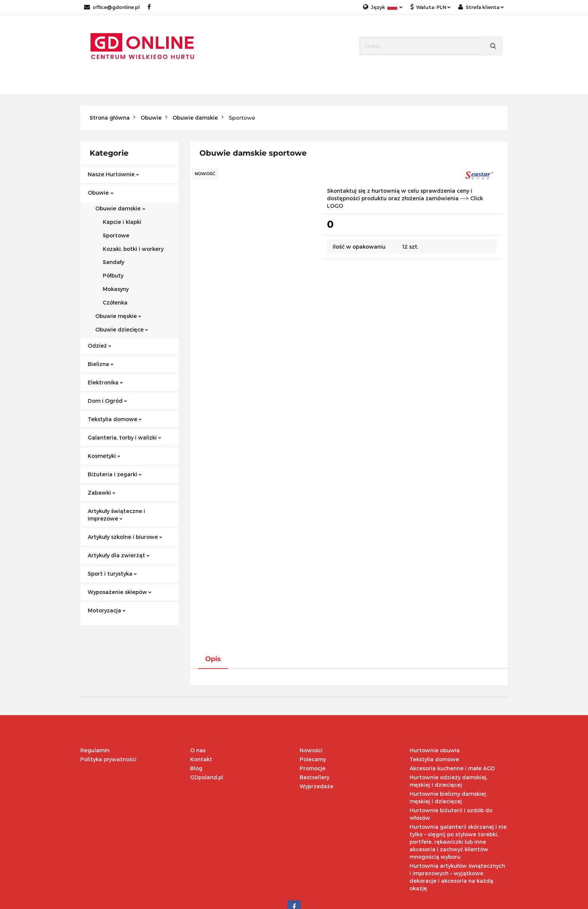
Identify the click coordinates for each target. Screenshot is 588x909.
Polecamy (313, 710)
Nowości (311, 701)
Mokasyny (116, 289)
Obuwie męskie (118, 316)
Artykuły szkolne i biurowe (125, 537)
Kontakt (201, 710)
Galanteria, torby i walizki (124, 437)
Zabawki (102, 493)
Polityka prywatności (108, 710)
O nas (198, 701)
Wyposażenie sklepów (120, 592)
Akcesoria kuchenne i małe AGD (452, 719)
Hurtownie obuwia (435, 701)
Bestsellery (314, 728)
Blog (196, 719)
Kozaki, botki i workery (133, 249)
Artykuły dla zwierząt (119, 555)
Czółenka (115, 302)
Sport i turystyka (112, 574)
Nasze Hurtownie (113, 174)
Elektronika (105, 382)
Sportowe (116, 235)
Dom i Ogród (107, 401)
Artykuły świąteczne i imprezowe (116, 515)
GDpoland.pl (207, 728)
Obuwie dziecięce (122, 329)
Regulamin (95, 701)
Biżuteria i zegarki (115, 474)
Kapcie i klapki (122, 222)
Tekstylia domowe (115, 419)
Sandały (113, 262)
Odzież (100, 346)
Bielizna (101, 364)
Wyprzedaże (316, 737)
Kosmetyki (104, 456)
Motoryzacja (107, 610)
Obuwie (100, 193)
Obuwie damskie (120, 208)
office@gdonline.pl (112, 7)
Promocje (313, 719)
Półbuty (113, 275)
